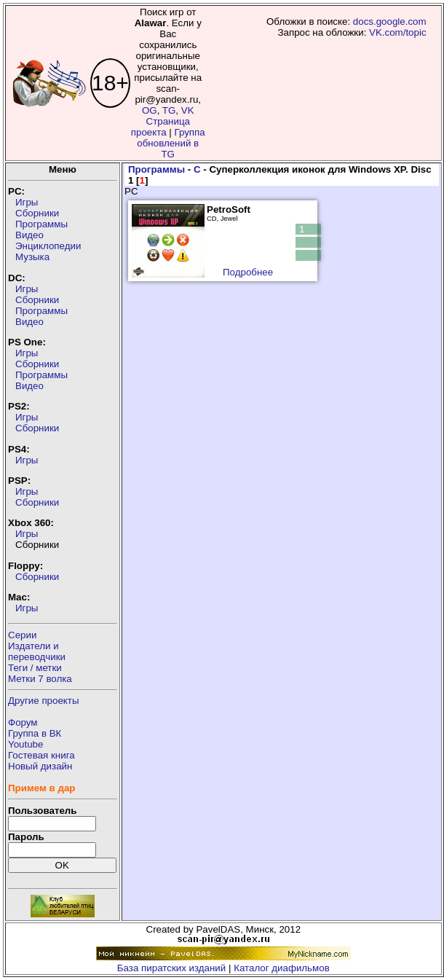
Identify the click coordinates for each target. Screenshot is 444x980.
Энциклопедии (48, 246)
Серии (22, 635)
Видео (29, 235)
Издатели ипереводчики (37, 651)
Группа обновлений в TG (171, 143)
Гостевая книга (41, 755)
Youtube (25, 744)
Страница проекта (160, 127)
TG (169, 110)
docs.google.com (390, 21)
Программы (41, 224)
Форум (23, 722)
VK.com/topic (398, 32)
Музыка (32, 257)
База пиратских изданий (171, 968)
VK (188, 110)
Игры (27, 202)
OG (150, 110)
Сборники (37, 213)
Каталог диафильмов (282, 968)
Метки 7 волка (40, 679)
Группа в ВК (35, 733)
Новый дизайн (40, 766)
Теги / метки (35, 668)
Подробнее (248, 272)
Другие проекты (44, 701)
